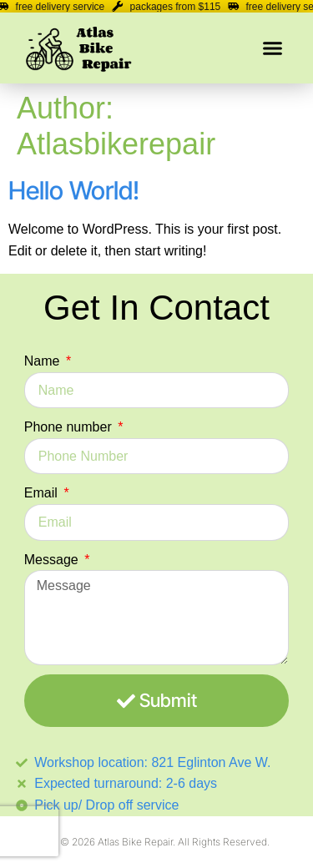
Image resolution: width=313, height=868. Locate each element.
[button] (273, 48)
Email (43, 493)
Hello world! (74, 190)
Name (44, 361)
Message (53, 560)
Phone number (70, 427)
